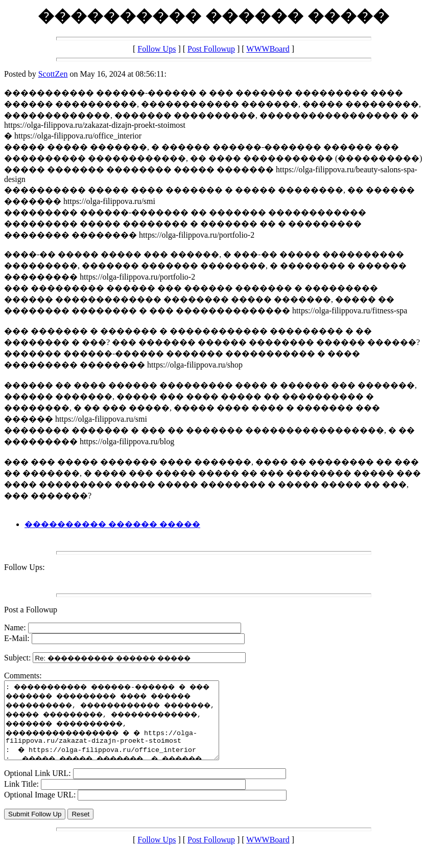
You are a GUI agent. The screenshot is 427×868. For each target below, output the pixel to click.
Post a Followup (31, 610)
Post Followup (211, 49)
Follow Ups (157, 49)
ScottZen (53, 74)
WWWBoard (268, 49)
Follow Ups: (25, 567)
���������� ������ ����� (112, 524)
